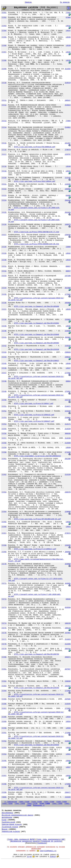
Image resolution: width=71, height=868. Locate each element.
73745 (4, 364)
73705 (4, 37)
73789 (4, 722)
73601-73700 (32, 804)
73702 (4, 17)
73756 (4, 434)
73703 (4, 26)
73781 (4, 669)
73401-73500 (7, 804)
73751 (4, 406)
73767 (4, 533)
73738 (4, 320)
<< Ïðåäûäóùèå (11, 802)
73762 (4, 475)
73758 (4, 443)
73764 (4, 512)
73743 (4, 352)
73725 (4, 212)
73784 (4, 691)
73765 (4, 522)
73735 (4, 294)
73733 (4, 276)
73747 (4, 373)
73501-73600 (20, 804)
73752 (4, 411)
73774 (4, 623)
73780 (4, 657)
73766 (4, 527)
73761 (4, 459)
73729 (4, 253)
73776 (4, 633)
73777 (4, 639)
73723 (4, 196)
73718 (4, 166)
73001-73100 (24, 802)
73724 (4, 200)
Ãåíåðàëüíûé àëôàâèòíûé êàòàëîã (25, 841)
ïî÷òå (29, 857)
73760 (4, 452)
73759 (4, 448)
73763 (4, 492)
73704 (4, 31)
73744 (4, 357)
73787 (4, 708)
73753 (4, 418)
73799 (4, 792)
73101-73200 (36, 802)
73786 (4, 704)
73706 (4, 46)
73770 (4, 564)
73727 (4, 235)
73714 (4, 127)
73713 (4, 121)
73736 (4, 303)
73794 (4, 754)
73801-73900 (57, 804)
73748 (4, 381)
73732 (4, 271)
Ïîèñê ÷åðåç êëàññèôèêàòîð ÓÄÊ (50, 839)
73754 (4, 424)
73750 (4, 400)
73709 (4, 69)
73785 (4, 699)
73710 (4, 83)
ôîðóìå (53, 857)
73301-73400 (61, 802)
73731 (4, 266)
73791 (4, 733)
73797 (4, 776)
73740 (4, 331)
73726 (4, 224)
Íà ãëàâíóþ (65, 2)
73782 (4, 681)
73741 (4, 337)
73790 (4, 728)
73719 (4, 171)
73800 (4, 797)
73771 (4, 583)
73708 (4, 60)
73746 (4, 368)
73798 (4, 784)
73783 (4, 686)
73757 (4, 438)
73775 (4, 628)
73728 (4, 247)
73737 (4, 309)
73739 (4, 326)
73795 (4, 761)
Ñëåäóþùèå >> (39, 805)
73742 (4, 346)
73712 (4, 105)
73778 (4, 644)
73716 (4, 150)
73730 (4, 260)
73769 (4, 552)
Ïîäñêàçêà (42, 843)
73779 (4, 649)
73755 (4, 429)
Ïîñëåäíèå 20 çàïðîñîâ (51, 841)
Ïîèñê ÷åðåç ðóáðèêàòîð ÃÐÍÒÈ (21, 839)
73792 (4, 741)
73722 (4, 189)
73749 (4, 391)
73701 (4, 13)
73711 (4, 100)
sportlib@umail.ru (48, 851)
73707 (4, 52)
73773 (4, 608)
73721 (4, 184)
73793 (4, 748)
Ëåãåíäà (28, 2)
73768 (4, 545)
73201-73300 (49, 802)
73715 (4, 143)
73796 (4, 767)
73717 (4, 154)
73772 (4, 599)
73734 (4, 288)
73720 (4, 178)
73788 (4, 717)
